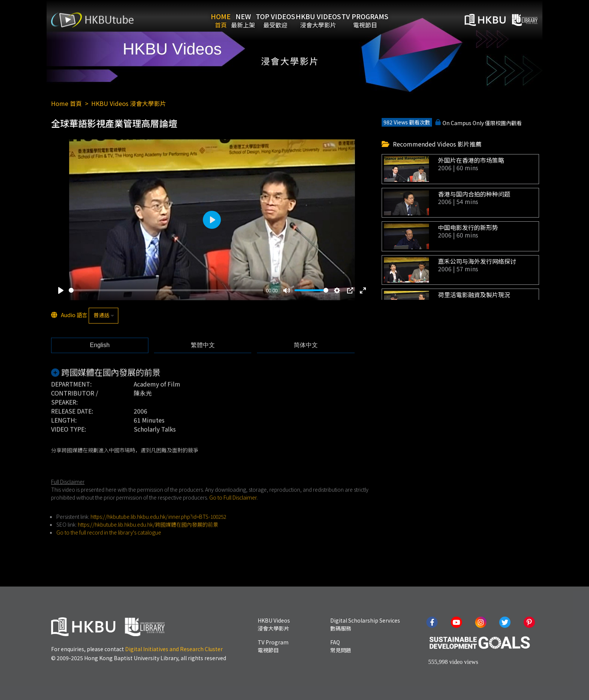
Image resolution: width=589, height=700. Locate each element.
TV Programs (394, 20)
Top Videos (281, 20)
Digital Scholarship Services (365, 624)
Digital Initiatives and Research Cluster (174, 649)
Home (203, 20)
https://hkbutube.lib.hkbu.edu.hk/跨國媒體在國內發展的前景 (148, 538)
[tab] (100, 360)
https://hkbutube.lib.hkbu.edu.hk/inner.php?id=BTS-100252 (158, 531)
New (237, 20)
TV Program (273, 646)
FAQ (341, 646)
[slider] (166, 291)
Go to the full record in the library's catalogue (109, 546)
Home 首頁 (66, 103)
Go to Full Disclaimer (233, 511)
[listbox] (103, 316)
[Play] (61, 291)
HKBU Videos (336, 20)
